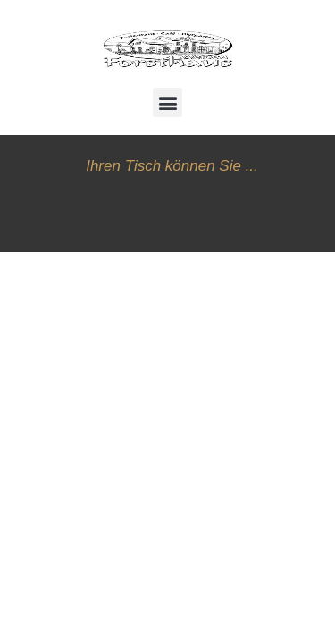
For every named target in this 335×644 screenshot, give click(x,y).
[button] (167, 102)
